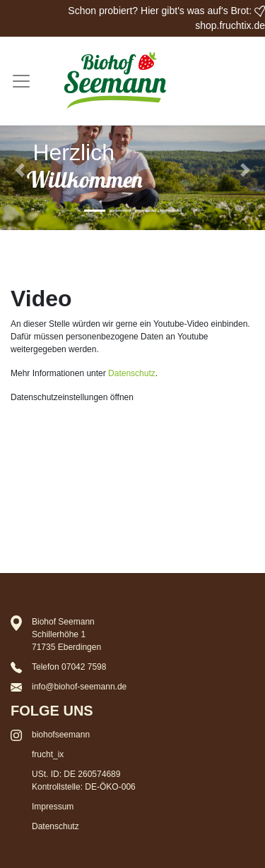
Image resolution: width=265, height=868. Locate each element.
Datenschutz (132, 373)
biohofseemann (61, 735)
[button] (20, 170)
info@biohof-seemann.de (79, 687)
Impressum (53, 807)
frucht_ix (48, 754)
